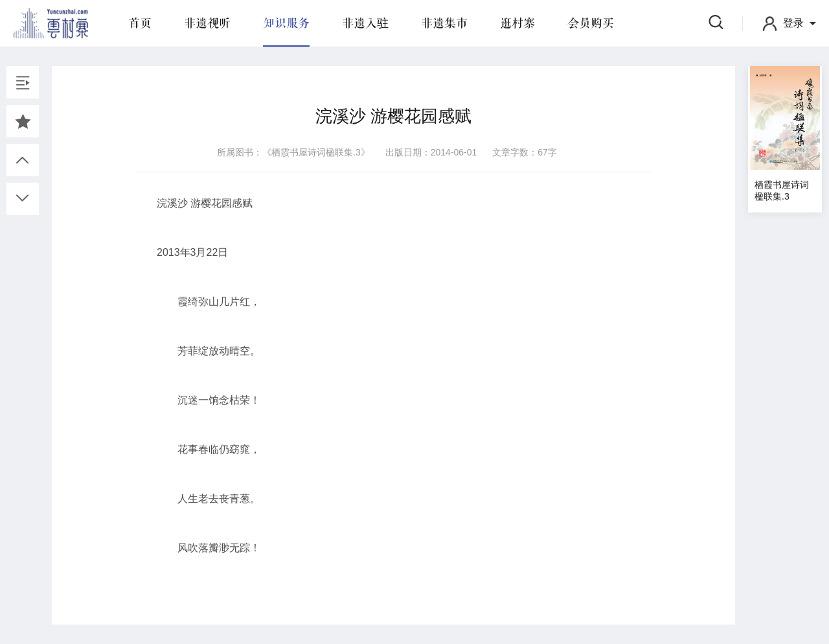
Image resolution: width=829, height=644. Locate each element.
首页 (140, 23)
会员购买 (591, 23)
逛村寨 (517, 23)
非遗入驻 (365, 23)
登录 (793, 23)
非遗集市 (444, 23)
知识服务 (286, 23)
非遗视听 (207, 23)
